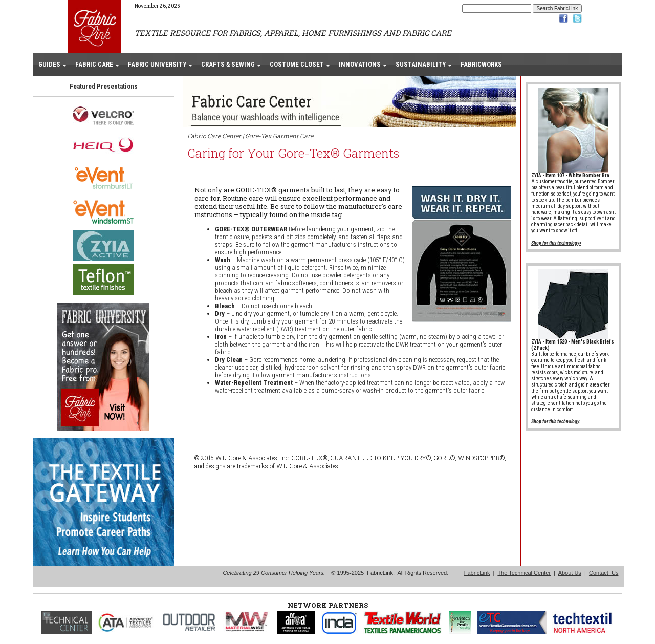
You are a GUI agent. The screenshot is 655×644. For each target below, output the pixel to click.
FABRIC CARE (94, 64)
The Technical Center (524, 573)
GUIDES (49, 64)
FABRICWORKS (481, 64)
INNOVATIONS (360, 64)
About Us (570, 573)
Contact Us (604, 573)
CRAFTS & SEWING (228, 64)
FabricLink (477, 573)
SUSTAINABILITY (421, 64)
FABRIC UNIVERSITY (157, 64)
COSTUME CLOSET (297, 64)
